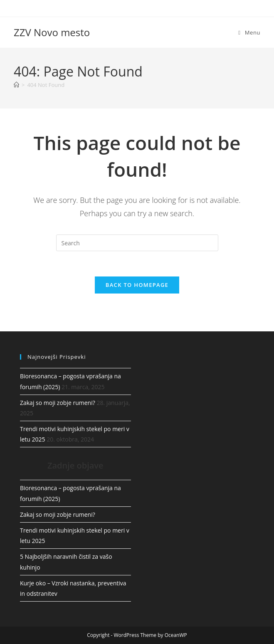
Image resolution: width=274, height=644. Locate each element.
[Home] (16, 85)
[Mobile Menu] (249, 32)
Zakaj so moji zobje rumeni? (58, 403)
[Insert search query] (137, 243)
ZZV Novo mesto (52, 32)
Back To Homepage (137, 285)
